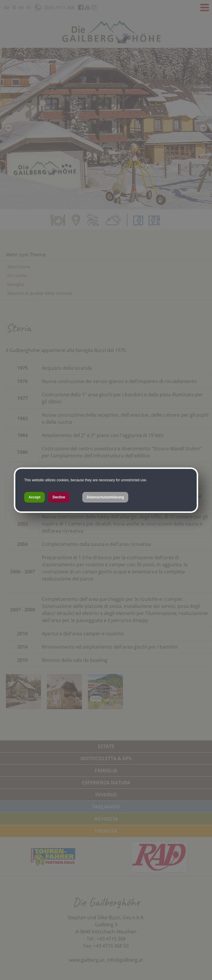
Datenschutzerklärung (105, 497)
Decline (59, 497)
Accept (34, 497)
